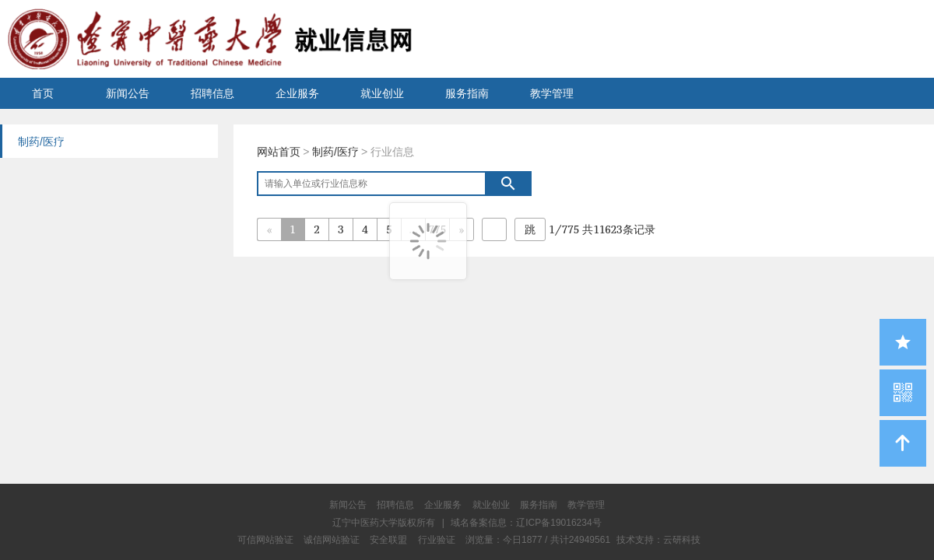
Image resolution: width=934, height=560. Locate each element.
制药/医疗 (335, 152)
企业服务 (297, 93)
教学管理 (552, 93)
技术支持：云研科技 (658, 540)
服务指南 (467, 93)
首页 (43, 93)
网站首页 (279, 152)
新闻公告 (128, 93)
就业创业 (382, 93)
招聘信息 (212, 93)
